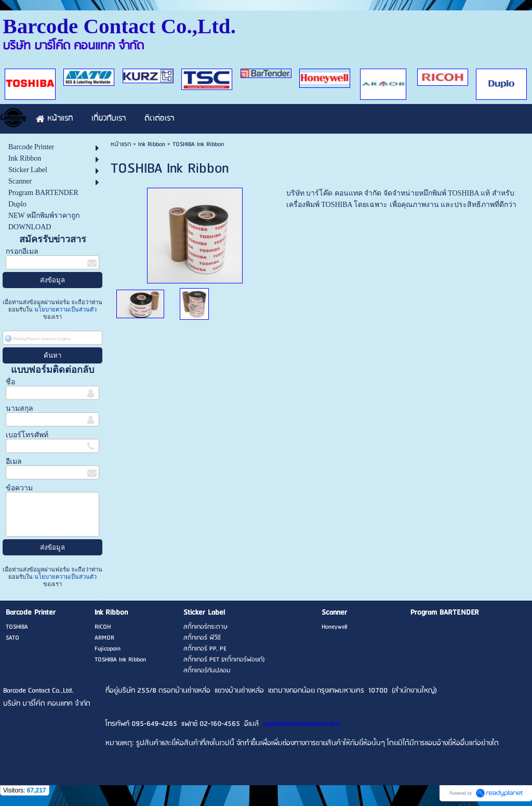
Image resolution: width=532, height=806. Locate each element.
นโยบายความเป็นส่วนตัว (65, 309)
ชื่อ (10, 382)
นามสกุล (19, 408)
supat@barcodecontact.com (302, 724)
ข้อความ (19, 488)
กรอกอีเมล (22, 251)
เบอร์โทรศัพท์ (27, 435)
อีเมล (14, 461)
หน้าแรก (121, 144)
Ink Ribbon (152, 144)
